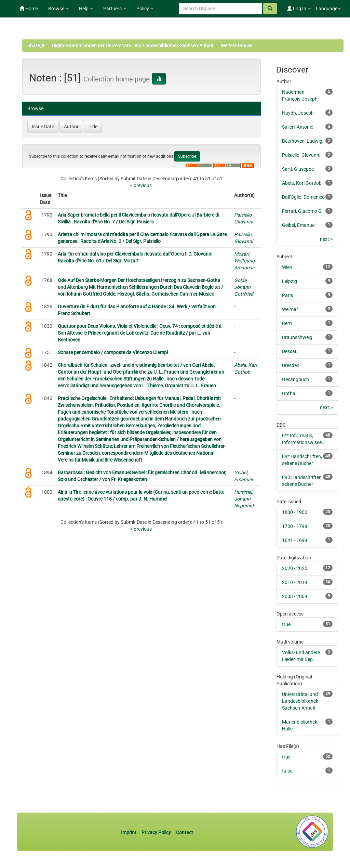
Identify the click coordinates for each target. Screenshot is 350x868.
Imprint (129, 832)
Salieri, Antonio (298, 127)
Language (328, 9)
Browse (58, 9)
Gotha (289, 393)
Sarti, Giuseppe (298, 169)
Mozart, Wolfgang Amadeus (244, 261)
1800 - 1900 (295, 512)
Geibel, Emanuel (299, 225)
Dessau (290, 351)
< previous (141, 185)
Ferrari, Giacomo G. (302, 211)
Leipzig (290, 281)
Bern (287, 323)
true (286, 624)
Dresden (291, 365)
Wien (287, 267)
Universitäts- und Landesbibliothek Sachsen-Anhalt (300, 701)
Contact (185, 832)
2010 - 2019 (295, 582)
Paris (287, 295)
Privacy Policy (156, 832)
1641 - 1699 (295, 540)
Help (86, 9)
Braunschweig (297, 337)
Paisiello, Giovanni (301, 155)
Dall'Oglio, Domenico (303, 197)
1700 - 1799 (295, 526)
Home (29, 9)
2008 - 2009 (295, 596)
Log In (299, 9)
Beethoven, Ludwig (302, 141)
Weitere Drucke (237, 46)
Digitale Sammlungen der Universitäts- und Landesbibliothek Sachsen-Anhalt (133, 46)
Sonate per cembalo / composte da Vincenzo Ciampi (113, 352)
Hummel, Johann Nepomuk (244, 499)
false (287, 771)
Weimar (290, 309)
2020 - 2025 (295, 568)
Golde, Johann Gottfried (244, 287)
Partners (115, 9)
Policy (145, 9)
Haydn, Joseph (298, 113)
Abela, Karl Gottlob (302, 183)
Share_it (36, 46)
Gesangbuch (295, 379)
